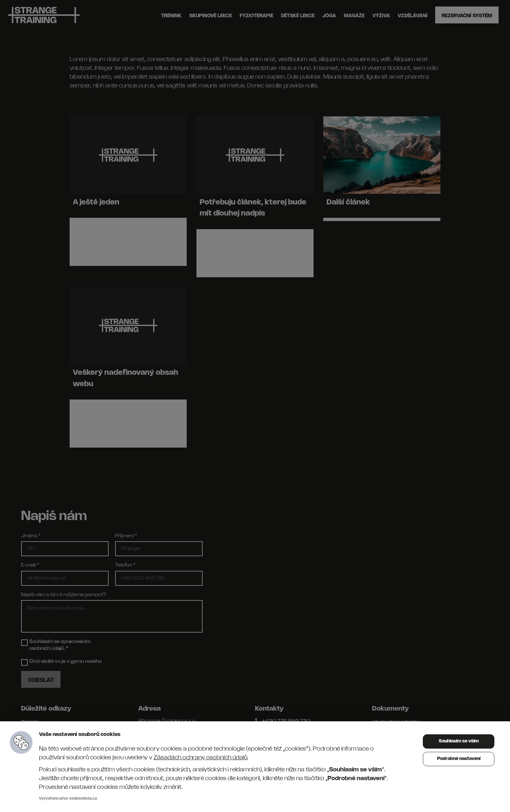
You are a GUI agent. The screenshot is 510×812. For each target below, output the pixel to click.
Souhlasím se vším (459, 741)
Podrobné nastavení (459, 759)
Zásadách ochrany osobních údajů (200, 758)
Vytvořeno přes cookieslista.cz (68, 799)
